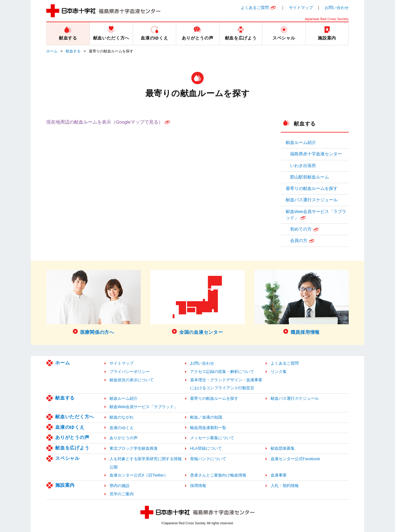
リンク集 (279, 372)
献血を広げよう (72, 448)
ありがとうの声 (72, 437)
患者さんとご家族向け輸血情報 (218, 475)
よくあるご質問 (255, 8)
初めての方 (301, 229)
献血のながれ (122, 417)
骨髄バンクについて (208, 459)
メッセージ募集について (212, 438)
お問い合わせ (337, 8)
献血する (73, 51)
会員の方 (299, 241)
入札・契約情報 (285, 486)
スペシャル (67, 458)
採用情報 (198, 486)
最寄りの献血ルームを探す (312, 188)
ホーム (52, 51)
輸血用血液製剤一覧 (208, 428)
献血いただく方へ (75, 417)
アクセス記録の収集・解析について (222, 372)
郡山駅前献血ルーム (310, 177)
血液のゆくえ (70, 427)
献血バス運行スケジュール (312, 200)
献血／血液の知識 (206, 417)
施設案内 (65, 485)
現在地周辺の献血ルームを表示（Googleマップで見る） (105, 122)
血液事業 (279, 475)
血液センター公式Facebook (295, 459)
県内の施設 (120, 486)
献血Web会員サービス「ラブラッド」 (316, 215)
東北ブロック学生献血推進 (134, 448)
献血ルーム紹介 (301, 143)
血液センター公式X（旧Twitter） (139, 475)
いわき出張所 (303, 166)
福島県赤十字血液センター (316, 154)
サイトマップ (301, 8)
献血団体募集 (283, 448)
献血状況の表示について (132, 380)
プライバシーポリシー (130, 372)
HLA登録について (206, 448)
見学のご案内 (122, 494)
